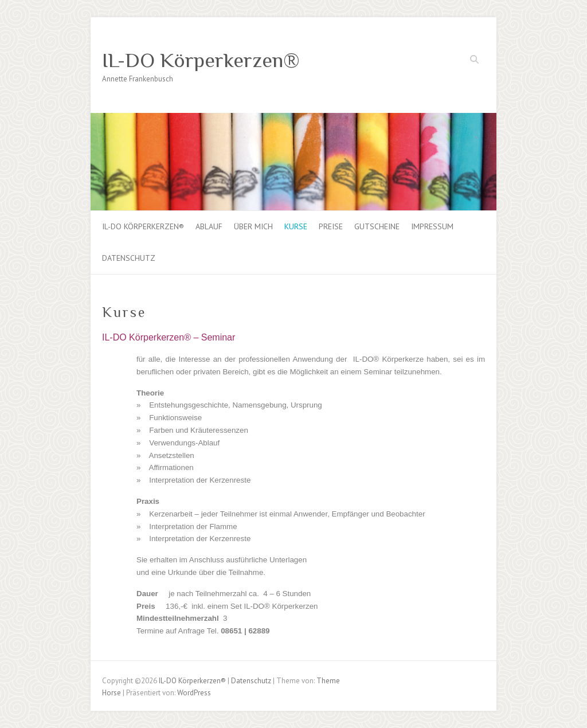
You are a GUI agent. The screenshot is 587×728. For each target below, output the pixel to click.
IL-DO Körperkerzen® (201, 60)
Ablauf (209, 226)
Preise (331, 226)
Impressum (432, 226)
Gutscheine (377, 226)
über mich (253, 226)
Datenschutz (129, 258)
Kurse (296, 226)
